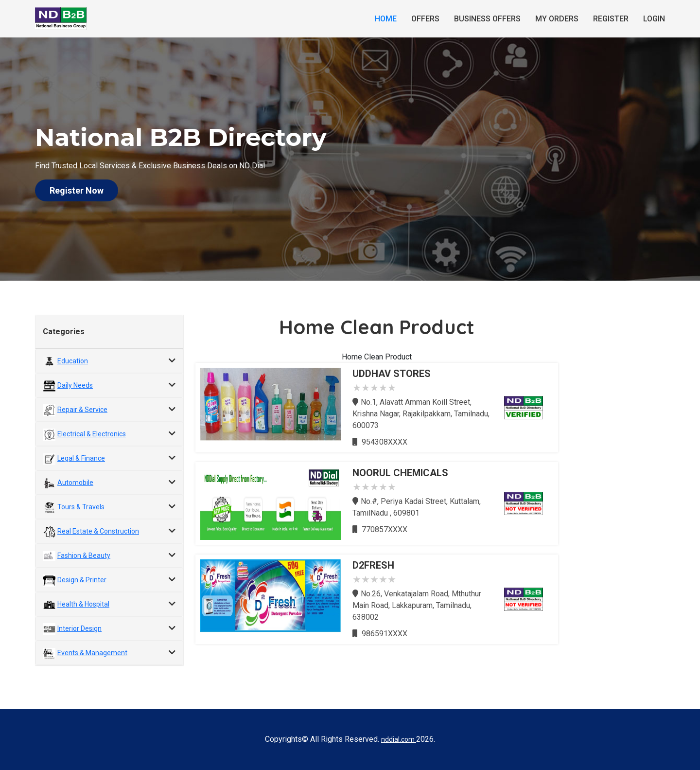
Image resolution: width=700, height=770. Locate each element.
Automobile (75, 483)
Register (611, 19)
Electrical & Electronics (92, 434)
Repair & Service (82, 410)
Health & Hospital (83, 604)
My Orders (557, 19)
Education (73, 361)
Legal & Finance (81, 458)
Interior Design (79, 628)
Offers (425, 19)
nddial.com (399, 739)
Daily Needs (75, 385)
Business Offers (487, 19)
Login (654, 19)
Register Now (77, 190)
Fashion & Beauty (84, 555)
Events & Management (92, 653)
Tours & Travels (81, 507)
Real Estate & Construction (98, 531)
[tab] (109, 361)
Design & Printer (82, 580)
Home (386, 19)
